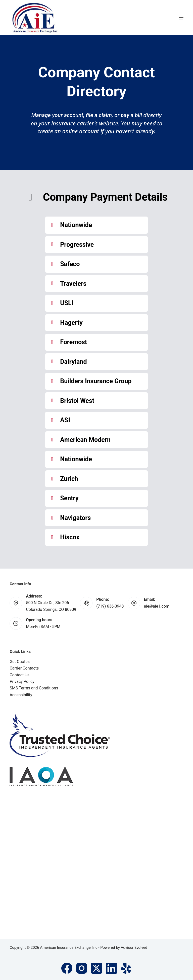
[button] (96, 225)
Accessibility (21, 695)
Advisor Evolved (134, 948)
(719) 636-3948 (110, 606)
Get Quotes (20, 662)
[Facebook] (67, 968)
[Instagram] (82, 968)
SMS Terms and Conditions (34, 688)
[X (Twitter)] (96, 968)
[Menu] (181, 18)
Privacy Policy (22, 681)
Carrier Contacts (24, 668)
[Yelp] (126, 968)
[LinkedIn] (111, 968)
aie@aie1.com (157, 606)
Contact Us (19, 675)
